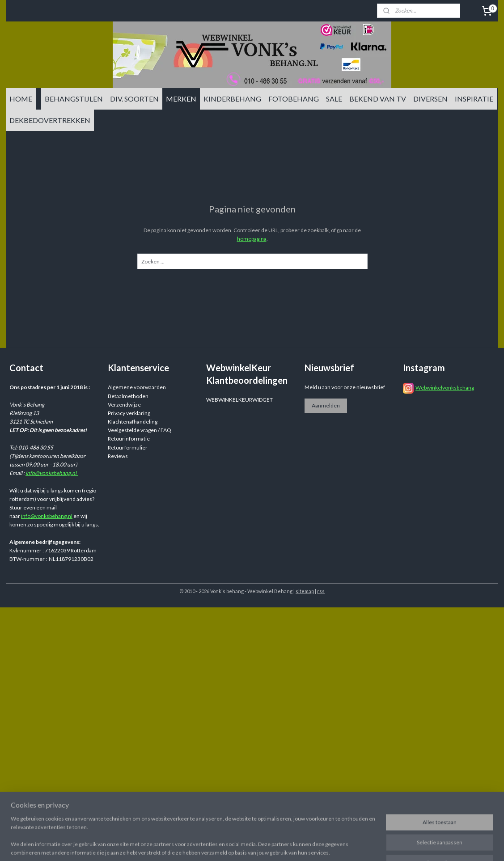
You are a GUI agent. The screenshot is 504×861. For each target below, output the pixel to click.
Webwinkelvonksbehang (445, 388)
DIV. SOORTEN (134, 99)
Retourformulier (128, 447)
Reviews (118, 456)
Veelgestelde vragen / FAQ (140, 430)
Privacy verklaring (129, 413)
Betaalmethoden (128, 396)
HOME (21, 99)
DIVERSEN (430, 99)
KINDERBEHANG (232, 99)
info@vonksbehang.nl (52, 473)
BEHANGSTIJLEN (74, 99)
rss (321, 591)
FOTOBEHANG (294, 99)
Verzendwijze (124, 405)
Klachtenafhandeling (133, 422)
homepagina (251, 239)
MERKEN (181, 99)
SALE (334, 99)
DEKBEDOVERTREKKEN (50, 120)
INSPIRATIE (474, 99)
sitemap (305, 591)
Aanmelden (326, 405)
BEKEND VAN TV (378, 99)
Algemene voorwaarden (137, 387)
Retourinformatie (129, 439)
